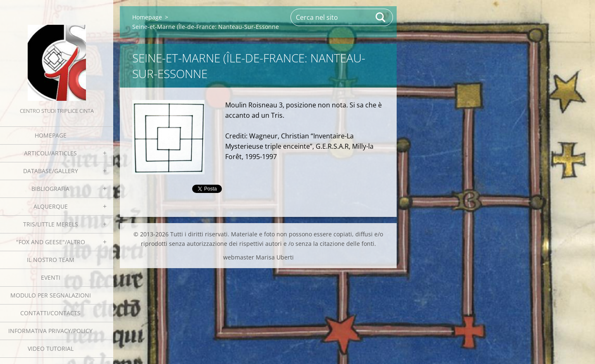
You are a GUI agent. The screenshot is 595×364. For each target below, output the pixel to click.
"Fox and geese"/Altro (51, 242)
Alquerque (51, 206)
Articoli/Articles (50, 153)
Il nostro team (51, 260)
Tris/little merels (51, 224)
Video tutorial (51, 349)
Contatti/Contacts (50, 313)
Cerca (381, 17)
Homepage (51, 135)
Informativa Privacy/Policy (50, 331)
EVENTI (51, 277)
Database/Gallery (51, 171)
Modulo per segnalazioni (51, 295)
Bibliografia (50, 189)
